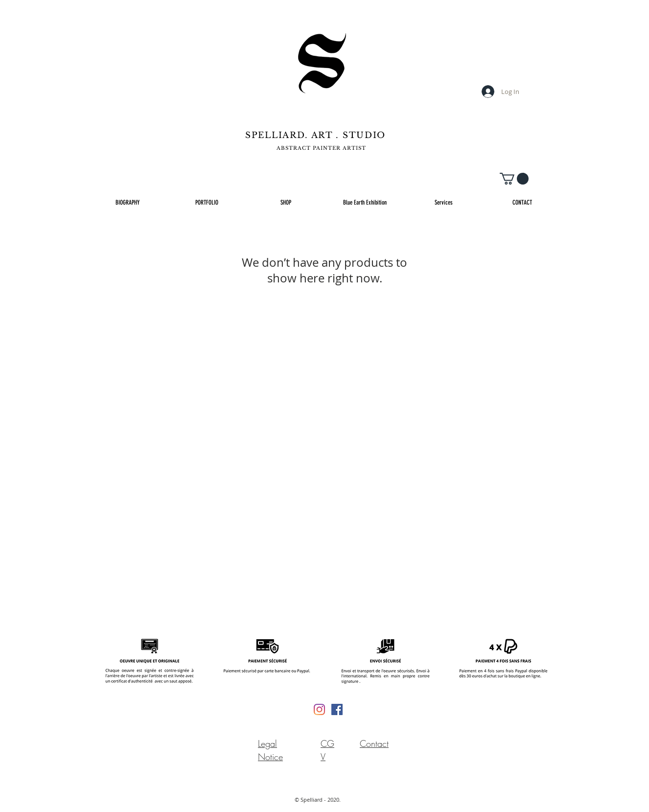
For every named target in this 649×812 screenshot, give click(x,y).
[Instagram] (319, 709)
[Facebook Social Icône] (337, 709)
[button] (514, 179)
